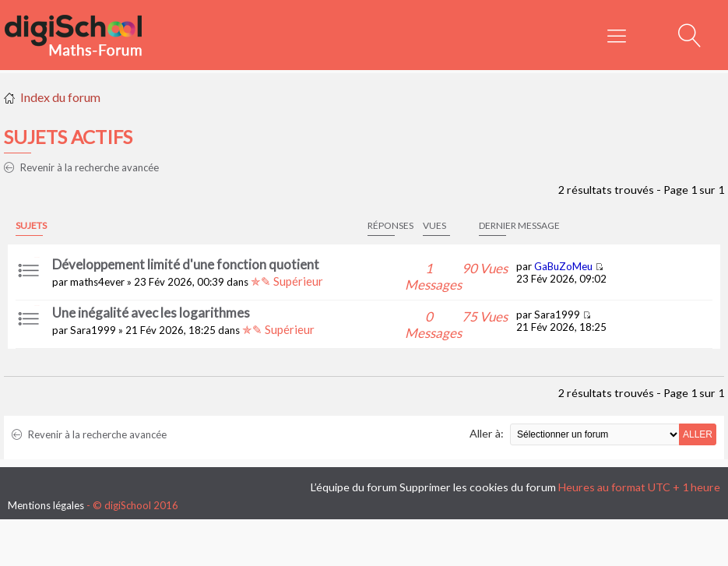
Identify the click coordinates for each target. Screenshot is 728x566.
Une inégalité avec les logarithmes (151, 313)
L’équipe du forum (354, 487)
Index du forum (60, 97)
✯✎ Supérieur (287, 281)
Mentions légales (46, 505)
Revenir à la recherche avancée (81, 167)
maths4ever (97, 282)
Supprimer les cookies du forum (478, 487)
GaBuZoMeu (563, 266)
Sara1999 (93, 330)
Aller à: (487, 433)
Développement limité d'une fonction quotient (186, 264)
